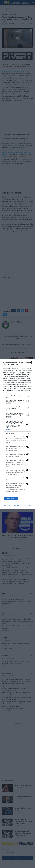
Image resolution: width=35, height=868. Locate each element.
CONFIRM (11, 499)
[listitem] (17, 397)
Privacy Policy (28, 505)
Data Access (17, 505)
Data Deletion (7, 505)
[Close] (31, 363)
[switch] (28, 401)
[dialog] (17, 434)
